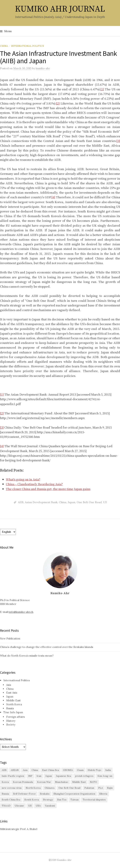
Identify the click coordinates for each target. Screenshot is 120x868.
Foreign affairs (15, 717)
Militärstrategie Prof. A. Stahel (19, 829)
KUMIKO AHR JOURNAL (60, 9)
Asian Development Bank (41, 502)
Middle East (13, 700)
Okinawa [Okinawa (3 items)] (50, 788)
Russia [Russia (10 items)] (5, 794)
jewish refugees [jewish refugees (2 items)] (84, 776)
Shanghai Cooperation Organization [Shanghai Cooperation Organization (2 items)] (74, 794)
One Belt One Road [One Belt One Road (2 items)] (69, 788)
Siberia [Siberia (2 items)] (103, 794)
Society (11, 725)
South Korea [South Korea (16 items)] (32, 800)
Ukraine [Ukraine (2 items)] (19, 806)
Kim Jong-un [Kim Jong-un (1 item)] (105, 776)
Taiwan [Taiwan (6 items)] (75, 800)
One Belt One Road (89, 502)
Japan (71, 502)
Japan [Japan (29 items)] (49, 776)
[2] (58, 103)
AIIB (21, 502)
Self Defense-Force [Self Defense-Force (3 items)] (24, 794)
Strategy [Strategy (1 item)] (48, 800)
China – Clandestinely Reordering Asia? (34, 484)
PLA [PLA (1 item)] (101, 788)
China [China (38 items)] (35, 770)
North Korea (14, 704)
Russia (10, 708)
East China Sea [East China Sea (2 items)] (51, 770)
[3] (118, 141)
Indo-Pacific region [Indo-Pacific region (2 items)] (13, 776)
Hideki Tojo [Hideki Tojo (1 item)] (94, 770)
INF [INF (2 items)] (30, 776)
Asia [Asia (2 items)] (25, 770)
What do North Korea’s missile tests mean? (27, 656)
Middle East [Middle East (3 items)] (79, 782)
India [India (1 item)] (108, 770)
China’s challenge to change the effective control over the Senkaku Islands (47, 647)
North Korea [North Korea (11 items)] (33, 788)
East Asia (12, 693)
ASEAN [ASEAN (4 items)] (15, 770)
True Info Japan (13, 712)
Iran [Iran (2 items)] (39, 776)
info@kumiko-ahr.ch (21, 612)
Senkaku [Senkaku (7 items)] (45, 794)
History (11, 721)
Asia (9, 685)
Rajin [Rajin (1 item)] (110, 788)
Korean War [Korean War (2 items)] (44, 782)
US (105, 502)
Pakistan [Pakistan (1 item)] (89, 788)
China (4, 46)
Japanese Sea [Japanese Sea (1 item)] (63, 776)
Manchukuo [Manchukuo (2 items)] (62, 782)
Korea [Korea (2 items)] (5, 782)
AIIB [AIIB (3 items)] (4, 770)
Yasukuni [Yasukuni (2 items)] (50, 806)
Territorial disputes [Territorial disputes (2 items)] (94, 800)
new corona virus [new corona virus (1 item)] (12, 788)
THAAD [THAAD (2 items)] (6, 806)
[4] (53, 197)
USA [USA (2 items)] (38, 806)
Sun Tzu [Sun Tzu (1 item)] (62, 800)
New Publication (10, 639)
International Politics (27, 46)
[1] (102, 89)
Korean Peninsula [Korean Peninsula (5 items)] (23, 782)
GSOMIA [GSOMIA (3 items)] (68, 770)
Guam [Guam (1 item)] (80, 770)
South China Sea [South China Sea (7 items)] (11, 800)
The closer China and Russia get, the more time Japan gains (48, 489)
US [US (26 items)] (30, 806)
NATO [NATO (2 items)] (93, 782)
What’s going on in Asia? (23, 479)
